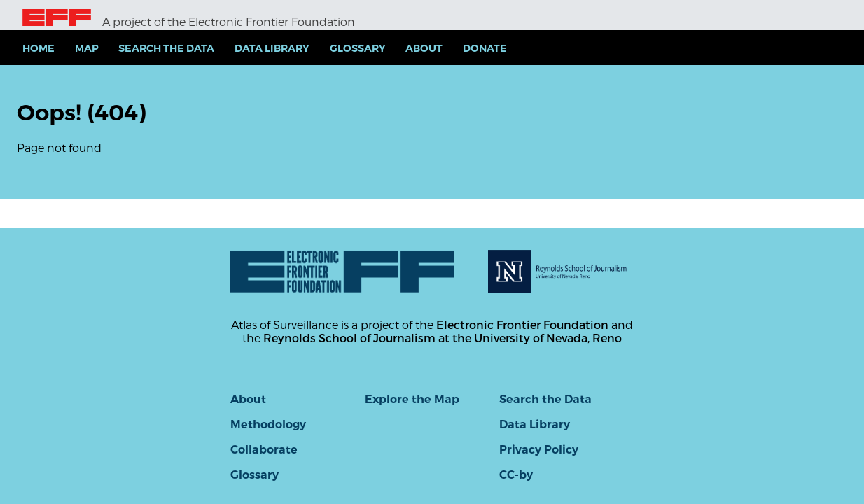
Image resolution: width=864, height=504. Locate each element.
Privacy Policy (539, 450)
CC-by (516, 475)
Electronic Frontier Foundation (272, 21)
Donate (485, 48)
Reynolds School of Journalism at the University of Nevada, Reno (443, 338)
